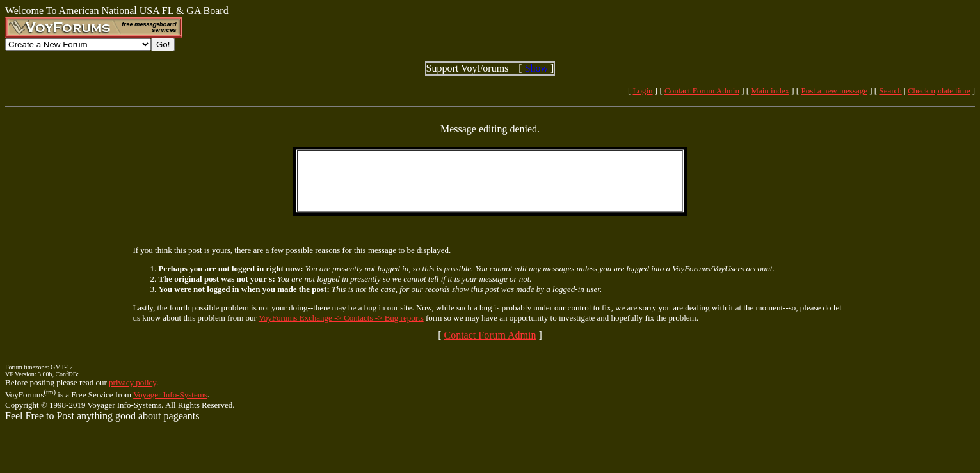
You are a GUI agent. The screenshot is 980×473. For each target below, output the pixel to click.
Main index (770, 91)
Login (643, 91)
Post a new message (834, 91)
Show (536, 68)
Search (890, 91)
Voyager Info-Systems (170, 395)
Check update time (939, 91)
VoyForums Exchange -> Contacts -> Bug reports (341, 318)
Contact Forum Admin (702, 91)
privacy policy (133, 382)
